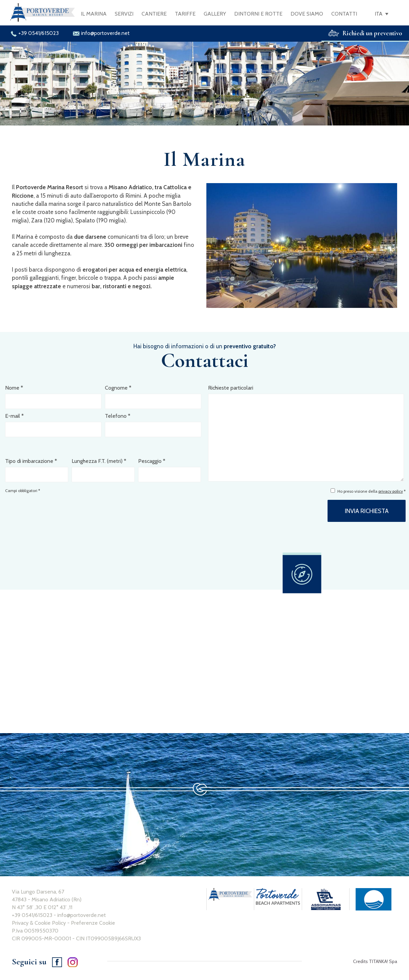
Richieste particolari (231, 388)
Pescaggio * (152, 461)
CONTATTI (344, 14)
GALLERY (215, 14)
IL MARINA (94, 14)
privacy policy (391, 491)
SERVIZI (124, 14)
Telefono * (118, 416)
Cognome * (118, 388)
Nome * (14, 388)
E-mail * (14, 416)
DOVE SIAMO (307, 14)
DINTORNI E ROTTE (258, 14)
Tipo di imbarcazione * (31, 461)
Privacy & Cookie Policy (39, 923)
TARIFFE (185, 14)
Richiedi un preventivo (365, 33)
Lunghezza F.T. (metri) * (99, 461)
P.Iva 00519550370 (35, 931)
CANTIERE (154, 14)
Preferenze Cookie (93, 923)
